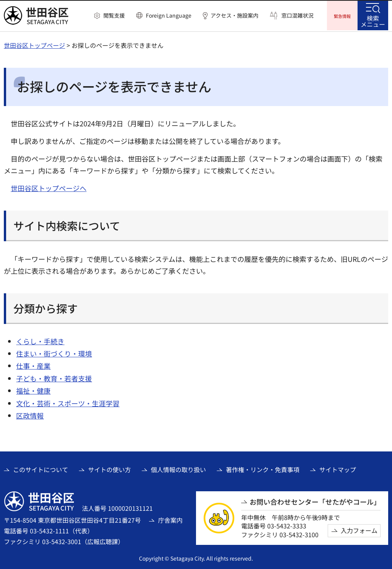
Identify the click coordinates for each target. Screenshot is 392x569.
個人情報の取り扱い (178, 468)
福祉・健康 (33, 389)
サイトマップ (338, 468)
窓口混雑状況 (297, 16)
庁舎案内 (170, 519)
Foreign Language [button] (169, 15)
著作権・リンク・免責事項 (263, 468)
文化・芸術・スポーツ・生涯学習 (68, 402)
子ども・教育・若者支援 (54, 377)
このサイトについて (41, 468)
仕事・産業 (33, 365)
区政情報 (30, 414)
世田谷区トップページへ (49, 187)
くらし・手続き (40, 340)
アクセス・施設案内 (234, 16)
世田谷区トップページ (34, 44)
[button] (109, 16)
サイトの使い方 (109, 468)
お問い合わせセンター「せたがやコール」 (315, 501)
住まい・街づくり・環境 (54, 352)
